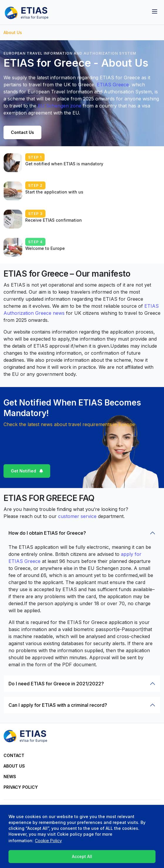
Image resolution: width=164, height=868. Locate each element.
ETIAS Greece (113, 85)
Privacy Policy (21, 787)
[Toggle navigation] (155, 12)
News (10, 777)
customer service (77, 516)
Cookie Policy (48, 841)
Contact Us (22, 132)
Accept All (82, 856)
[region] (82, 836)
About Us (14, 766)
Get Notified (23, 471)
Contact (14, 755)
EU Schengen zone (60, 106)
